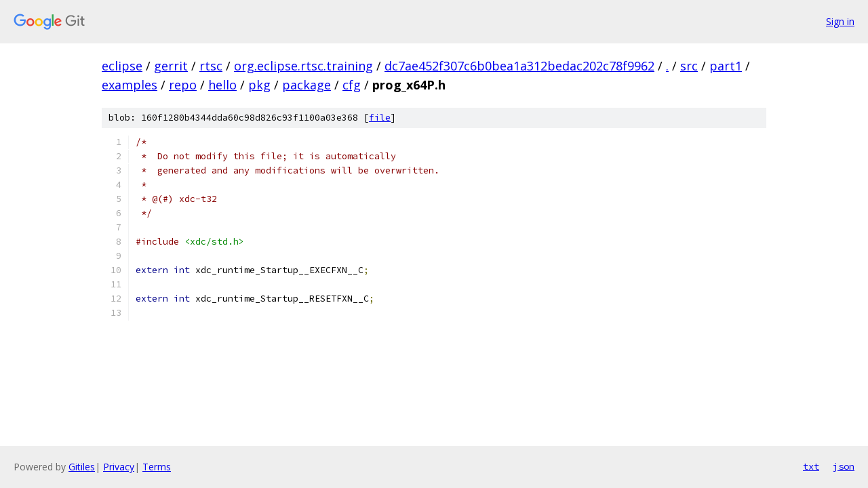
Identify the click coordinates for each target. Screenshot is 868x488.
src (689, 66)
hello (222, 85)
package (307, 85)
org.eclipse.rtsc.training (303, 66)
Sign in (840, 21)
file (380, 118)
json (844, 466)
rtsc (211, 66)
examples (130, 85)
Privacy (119, 467)
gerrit (171, 66)
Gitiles (82, 467)
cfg (352, 85)
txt (811, 466)
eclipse (122, 66)
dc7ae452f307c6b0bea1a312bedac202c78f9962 (519, 66)
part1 (726, 66)
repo (183, 85)
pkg (259, 85)
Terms (157, 467)
